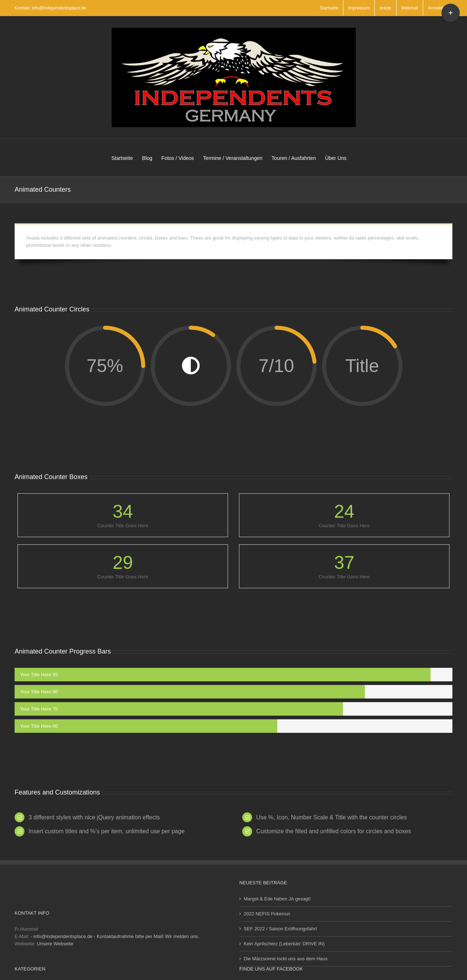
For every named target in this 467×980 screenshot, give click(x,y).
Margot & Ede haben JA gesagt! (277, 899)
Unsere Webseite (55, 944)
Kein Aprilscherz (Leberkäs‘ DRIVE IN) (284, 944)
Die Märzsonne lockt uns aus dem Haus (286, 959)
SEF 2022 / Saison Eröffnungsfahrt (280, 929)
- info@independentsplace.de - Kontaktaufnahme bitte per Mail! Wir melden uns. (115, 936)
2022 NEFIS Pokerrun (267, 914)
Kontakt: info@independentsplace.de (50, 8)
